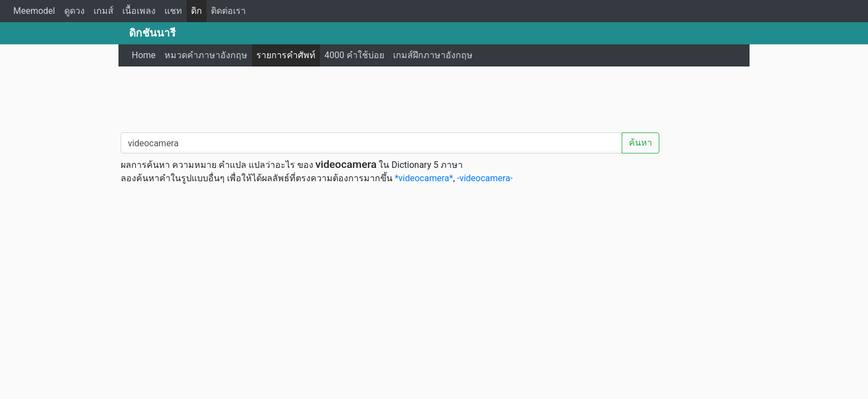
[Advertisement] (434, 97)
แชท (173, 11)
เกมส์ (104, 11)
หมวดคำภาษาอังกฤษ (206, 55)
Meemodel (34, 11)
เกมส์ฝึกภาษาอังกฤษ (433, 55)
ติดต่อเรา (228, 11)
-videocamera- (485, 178)
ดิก (197, 11)
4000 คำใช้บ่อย (354, 55)
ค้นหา (640, 143)
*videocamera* (424, 178)
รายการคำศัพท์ (286, 55)
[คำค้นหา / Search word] (371, 143)
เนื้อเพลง (139, 11)
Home (144, 55)
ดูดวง (74, 11)
